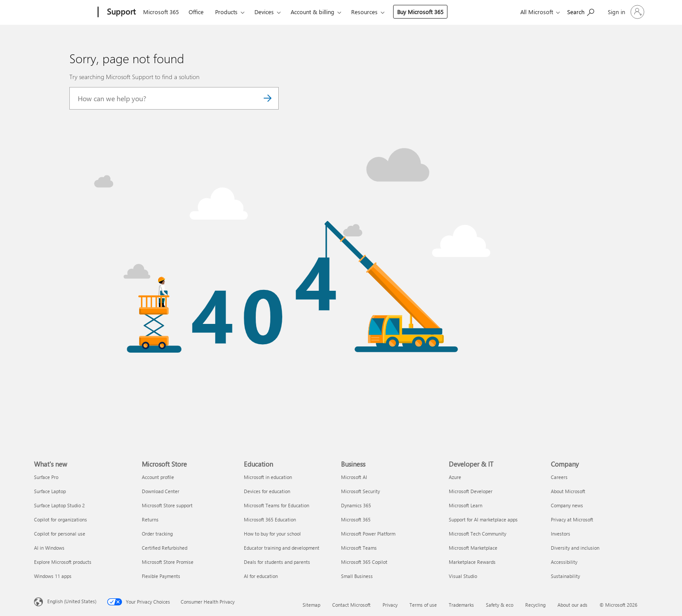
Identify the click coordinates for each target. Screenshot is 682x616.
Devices (264, 12)
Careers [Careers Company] (559, 477)
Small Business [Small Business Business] (357, 576)
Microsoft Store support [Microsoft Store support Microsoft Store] (167, 505)
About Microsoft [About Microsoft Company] (568, 491)
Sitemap (311, 605)
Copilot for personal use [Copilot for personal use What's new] (60, 534)
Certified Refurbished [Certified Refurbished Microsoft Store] (165, 548)
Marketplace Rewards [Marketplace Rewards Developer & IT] (472, 562)
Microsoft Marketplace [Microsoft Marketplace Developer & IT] (473, 548)
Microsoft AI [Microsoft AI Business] (354, 477)
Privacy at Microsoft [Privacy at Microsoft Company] (572, 519)
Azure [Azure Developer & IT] (455, 477)
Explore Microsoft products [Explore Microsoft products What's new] (63, 562)
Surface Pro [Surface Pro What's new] (46, 477)
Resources (364, 12)
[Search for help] (581, 11)
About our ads (572, 605)
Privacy (390, 605)
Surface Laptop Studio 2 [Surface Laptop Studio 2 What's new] (59, 505)
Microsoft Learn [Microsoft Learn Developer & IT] (466, 505)
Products (226, 12)
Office (196, 12)
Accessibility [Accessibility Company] (564, 562)
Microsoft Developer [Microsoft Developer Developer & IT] (471, 491)
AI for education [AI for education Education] (261, 576)
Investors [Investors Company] (561, 534)
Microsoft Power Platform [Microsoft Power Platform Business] (368, 534)
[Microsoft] (64, 12)
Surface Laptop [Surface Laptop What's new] (50, 491)
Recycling (535, 605)
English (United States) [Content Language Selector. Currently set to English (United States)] (72, 601)
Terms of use (423, 605)
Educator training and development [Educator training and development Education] (282, 548)
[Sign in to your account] (625, 12)
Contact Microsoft (351, 605)
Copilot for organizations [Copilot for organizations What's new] (61, 519)
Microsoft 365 (161, 12)
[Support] (120, 12)
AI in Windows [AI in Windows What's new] (49, 548)
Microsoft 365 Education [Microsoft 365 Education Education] (270, 519)
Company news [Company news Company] (567, 505)
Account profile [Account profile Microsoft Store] (158, 477)
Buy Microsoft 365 (420, 12)
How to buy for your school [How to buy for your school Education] (272, 534)
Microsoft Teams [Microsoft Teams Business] (359, 548)
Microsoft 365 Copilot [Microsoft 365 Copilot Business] (364, 562)
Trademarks (461, 605)
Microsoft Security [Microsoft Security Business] (360, 491)
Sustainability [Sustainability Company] (565, 576)
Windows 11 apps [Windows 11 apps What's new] (53, 576)
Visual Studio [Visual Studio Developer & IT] (463, 576)
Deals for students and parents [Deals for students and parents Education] (277, 562)
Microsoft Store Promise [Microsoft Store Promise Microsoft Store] (168, 562)
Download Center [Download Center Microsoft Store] (161, 491)
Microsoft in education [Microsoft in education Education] (268, 477)
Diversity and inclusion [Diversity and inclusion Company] (575, 548)
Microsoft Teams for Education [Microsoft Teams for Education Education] (277, 505)
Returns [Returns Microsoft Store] (150, 519)
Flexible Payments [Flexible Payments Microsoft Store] (161, 576)
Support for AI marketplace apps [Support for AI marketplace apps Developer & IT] (483, 519)
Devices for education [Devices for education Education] (267, 491)
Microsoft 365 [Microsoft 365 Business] (356, 519)
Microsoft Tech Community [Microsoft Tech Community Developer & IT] (477, 534)
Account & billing (313, 12)
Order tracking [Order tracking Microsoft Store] (157, 534)
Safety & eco (500, 605)
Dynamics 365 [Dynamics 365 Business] (356, 505)
